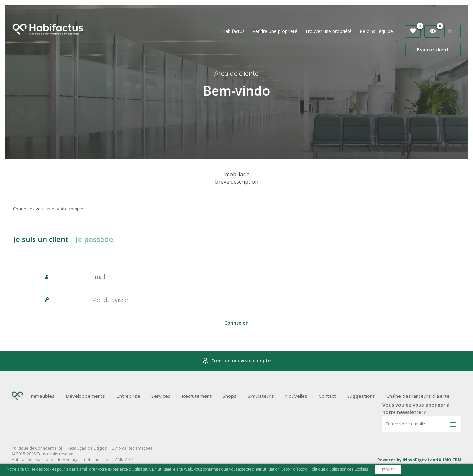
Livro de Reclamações (132, 448)
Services (161, 396)
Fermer (388, 470)
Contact (327, 396)
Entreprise (128, 396)
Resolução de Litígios (87, 448)
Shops (230, 396)
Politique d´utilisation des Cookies (339, 469)
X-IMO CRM (450, 460)
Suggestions (361, 396)
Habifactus (233, 31)
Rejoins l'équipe (376, 31)
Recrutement (197, 396)
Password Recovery (237, 342)
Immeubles (42, 396)
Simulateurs (261, 396)
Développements (85, 396)
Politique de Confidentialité (37, 448)
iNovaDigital (416, 460)
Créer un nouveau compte (237, 361)
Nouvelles (296, 396)
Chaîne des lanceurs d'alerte (418, 396)
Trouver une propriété (328, 31)
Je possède (94, 239)
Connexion (236, 323)
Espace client (433, 49)
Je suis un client (41, 239)
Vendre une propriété (275, 31)
